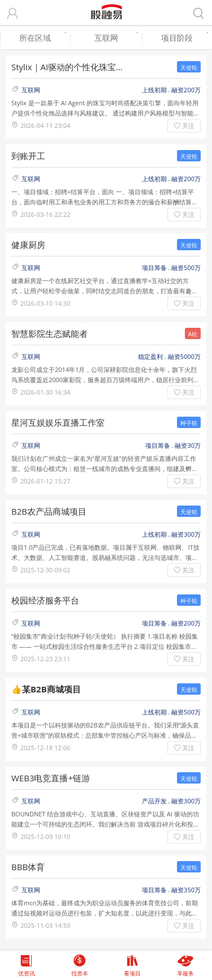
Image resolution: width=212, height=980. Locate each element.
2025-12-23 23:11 (45, 659)
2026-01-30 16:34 (45, 392)
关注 (188, 125)
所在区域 (42, 38)
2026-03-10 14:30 (45, 303)
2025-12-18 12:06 (45, 748)
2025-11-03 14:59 (45, 925)
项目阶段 (184, 38)
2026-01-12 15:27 (45, 481)
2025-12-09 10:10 (45, 836)
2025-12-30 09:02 (45, 570)
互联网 (116, 38)
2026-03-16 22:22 (45, 214)
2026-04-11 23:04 (45, 125)
